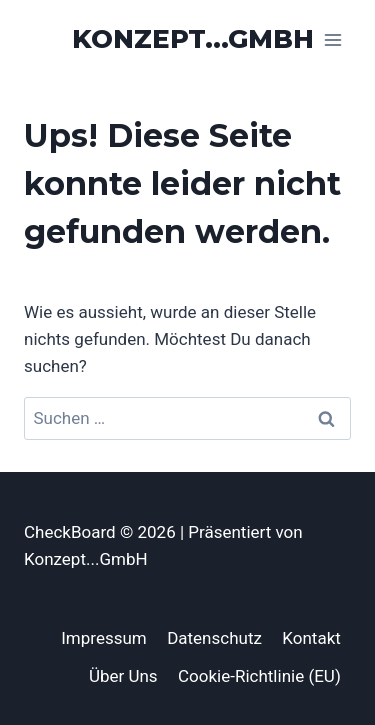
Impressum (104, 638)
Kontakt (311, 638)
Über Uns (123, 676)
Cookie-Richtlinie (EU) (259, 676)
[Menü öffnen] (332, 39)
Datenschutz (214, 638)
